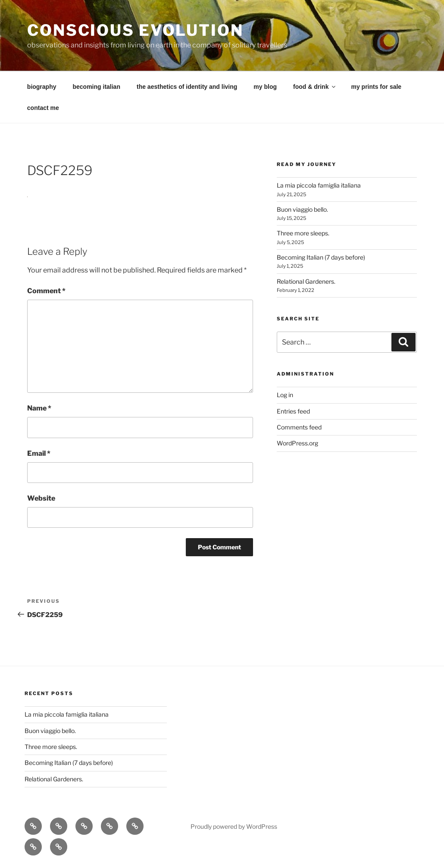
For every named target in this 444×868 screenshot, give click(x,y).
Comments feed (299, 427)
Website (41, 498)
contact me (43, 108)
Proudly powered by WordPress (234, 826)
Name (39, 408)
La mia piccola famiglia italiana (319, 185)
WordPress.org (297, 443)
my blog (265, 87)
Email (39, 453)
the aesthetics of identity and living (187, 87)
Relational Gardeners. (306, 281)
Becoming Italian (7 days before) (321, 257)
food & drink (315, 87)
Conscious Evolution (135, 30)
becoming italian (97, 87)
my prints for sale (376, 87)
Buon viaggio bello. (302, 209)
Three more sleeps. (303, 233)
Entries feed (293, 411)
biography (42, 87)
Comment (46, 291)
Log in (285, 395)
